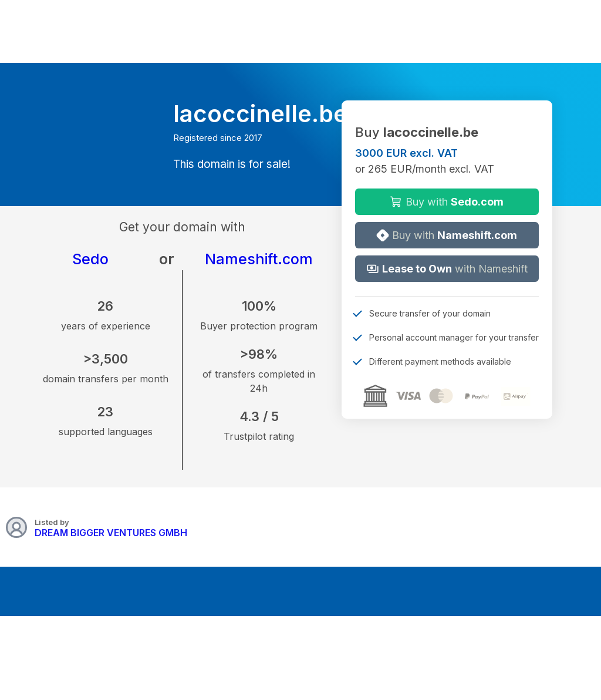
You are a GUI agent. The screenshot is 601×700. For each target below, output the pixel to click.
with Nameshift (447, 269)
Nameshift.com (259, 259)
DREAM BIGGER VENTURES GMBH (111, 533)
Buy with (447, 202)
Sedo (90, 259)
